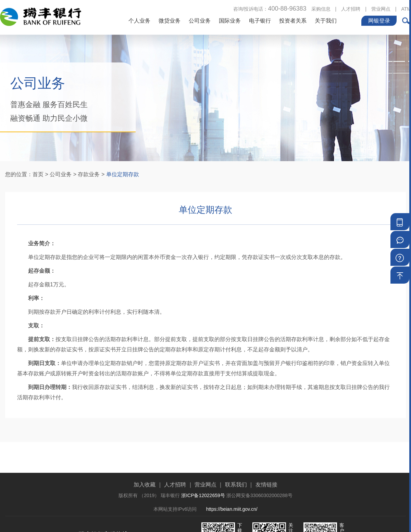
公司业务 (200, 20)
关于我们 (326, 20)
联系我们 (236, 501)
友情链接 (266, 501)
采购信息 (321, 8)
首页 (38, 174)
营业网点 (381, 8)
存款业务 (89, 174)
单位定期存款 (123, 174)
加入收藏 (145, 501)
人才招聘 (351, 8)
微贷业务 (170, 20)
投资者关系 (293, 20)
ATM (406, 8)
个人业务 (139, 20)
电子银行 (260, 20)
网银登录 (379, 20)
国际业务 (230, 20)
